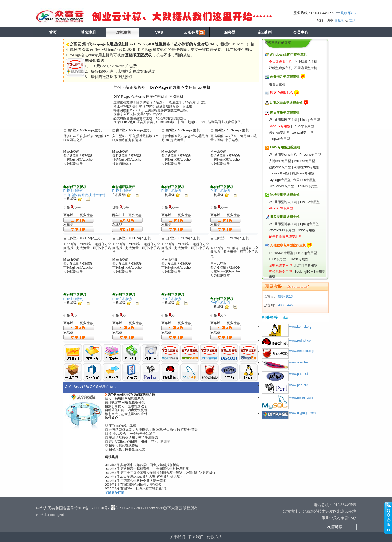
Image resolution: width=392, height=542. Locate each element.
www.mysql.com (301, 397)
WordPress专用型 (282, 230)
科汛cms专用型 (303, 173)
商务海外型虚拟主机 (285, 76)
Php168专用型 (304, 161)
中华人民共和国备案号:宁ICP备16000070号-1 (74, 508)
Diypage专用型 (280, 180)
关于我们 (177, 537)
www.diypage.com (303, 413)
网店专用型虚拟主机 (285, 112)
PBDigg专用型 (306, 253)
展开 (388, 518)
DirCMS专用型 (307, 186)
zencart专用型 (303, 133)
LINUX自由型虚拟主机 (286, 103)
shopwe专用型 (279, 139)
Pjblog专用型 (309, 224)
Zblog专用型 (306, 230)
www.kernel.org (301, 327)
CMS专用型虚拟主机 (285, 147)
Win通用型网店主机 (283, 120)
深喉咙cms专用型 (307, 167)
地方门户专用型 (306, 265)
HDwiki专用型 (298, 259)
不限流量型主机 (306, 68)
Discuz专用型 (310, 202)
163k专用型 (277, 259)
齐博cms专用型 (280, 161)
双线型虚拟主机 (280, 68)
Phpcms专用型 (310, 155)
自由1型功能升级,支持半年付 (84, 195)
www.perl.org (299, 385)
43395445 (285, 305)
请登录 (339, 20)
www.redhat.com (301, 341)
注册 (353, 20)
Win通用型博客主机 (283, 224)
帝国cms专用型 (304, 180)
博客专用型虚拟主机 (285, 217)
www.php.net (299, 374)
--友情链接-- (335, 527)
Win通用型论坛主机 (283, 202)
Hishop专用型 (310, 120)
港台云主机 (277, 84)
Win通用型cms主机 (283, 155)
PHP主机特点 (73, 191)
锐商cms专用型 (280, 167)
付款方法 (215, 537)
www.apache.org (301, 362)
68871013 (285, 296)
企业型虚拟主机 (306, 62)
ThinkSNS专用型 (281, 253)
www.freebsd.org (301, 351)
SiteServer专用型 (281, 186)
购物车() (348, 13)
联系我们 (196, 537)
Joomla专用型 (279, 173)
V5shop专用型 (279, 133)
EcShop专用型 (303, 126)
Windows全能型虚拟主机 (288, 54)
